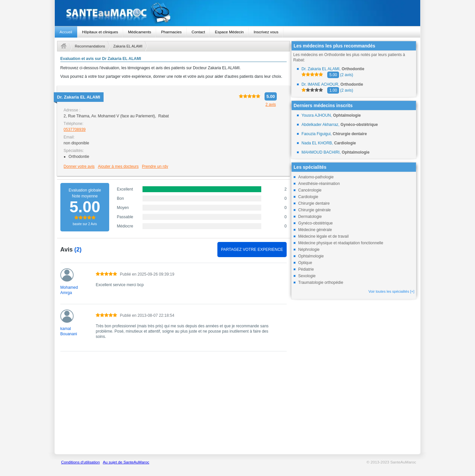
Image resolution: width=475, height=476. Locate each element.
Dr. (79, 97)
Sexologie (307, 276)
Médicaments (140, 32)
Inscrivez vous (266, 32)
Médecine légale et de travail (323, 236)
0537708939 (75, 130)
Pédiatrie (306, 269)
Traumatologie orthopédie (321, 283)
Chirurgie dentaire (314, 203)
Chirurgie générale (315, 210)
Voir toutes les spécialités (391, 291)
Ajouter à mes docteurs (118, 166)
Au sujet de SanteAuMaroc (126, 462)
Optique (305, 263)
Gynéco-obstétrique (316, 223)
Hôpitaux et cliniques (100, 32)
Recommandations (90, 46)
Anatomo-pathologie (316, 177)
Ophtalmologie (311, 256)
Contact (198, 32)
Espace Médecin (229, 32)
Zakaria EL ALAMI (128, 46)
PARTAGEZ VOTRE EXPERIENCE (252, 250)
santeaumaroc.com (238, 13)
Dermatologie (310, 217)
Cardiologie (308, 197)
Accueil (66, 32)
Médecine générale (315, 230)
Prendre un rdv (155, 166)
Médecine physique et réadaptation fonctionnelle (341, 243)
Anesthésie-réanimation (319, 184)
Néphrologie (309, 250)
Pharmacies (171, 32)
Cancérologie (310, 190)
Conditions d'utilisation (80, 462)
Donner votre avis (79, 166)
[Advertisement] (174, 406)
